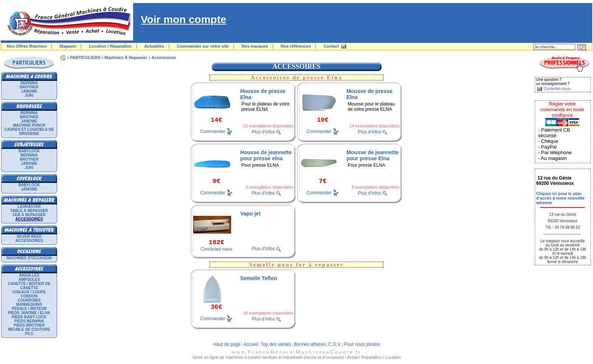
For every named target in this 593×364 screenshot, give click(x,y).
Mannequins (29, 304)
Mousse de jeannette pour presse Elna (373, 155)
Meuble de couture (29, 329)
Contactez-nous (216, 249)
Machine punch (29, 125)
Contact (331, 46)
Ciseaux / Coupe (29, 292)
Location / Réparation (110, 46)
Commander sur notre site (203, 46)
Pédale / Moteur (29, 309)
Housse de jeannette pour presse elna (266, 155)
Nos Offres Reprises (27, 46)
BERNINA (29, 83)
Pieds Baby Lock (29, 317)
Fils (29, 334)
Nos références (296, 46)
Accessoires (29, 241)
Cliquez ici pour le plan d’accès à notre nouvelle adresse (560, 198)
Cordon (29, 296)
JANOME (29, 91)
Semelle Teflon (259, 278)
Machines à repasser (126, 57)
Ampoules (29, 280)
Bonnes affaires (310, 344)
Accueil (251, 344)
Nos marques (255, 46)
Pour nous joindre (362, 344)
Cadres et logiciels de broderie (29, 132)
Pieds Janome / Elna (29, 313)
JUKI (29, 95)
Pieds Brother (29, 325)
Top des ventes (276, 344)
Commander (213, 132)
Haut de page (227, 344)
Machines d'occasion (29, 258)
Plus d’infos (263, 132)
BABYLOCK (29, 151)
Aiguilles (29, 275)
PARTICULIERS (85, 57)
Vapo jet (250, 214)
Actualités (154, 46)
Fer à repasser (29, 215)
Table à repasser (29, 211)
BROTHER (29, 87)
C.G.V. (335, 344)
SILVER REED (29, 236)
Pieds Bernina (29, 321)
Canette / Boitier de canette (29, 286)
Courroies (29, 300)
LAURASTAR (29, 207)
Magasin (68, 46)
